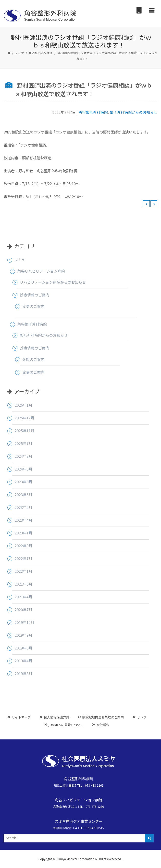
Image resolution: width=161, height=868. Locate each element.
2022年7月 (24, 558)
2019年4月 (24, 661)
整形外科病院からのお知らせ (133, 112)
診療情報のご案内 (35, 295)
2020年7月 (24, 610)
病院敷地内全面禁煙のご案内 (103, 717)
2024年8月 (24, 456)
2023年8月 (24, 482)
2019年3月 (24, 673)
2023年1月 (24, 533)
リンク (142, 717)
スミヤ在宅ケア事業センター (79, 821)
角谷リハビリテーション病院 (41, 271)
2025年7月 (24, 443)
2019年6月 (24, 648)
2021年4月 (24, 597)
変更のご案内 (34, 306)
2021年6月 (24, 584)
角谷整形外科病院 (41, 53)
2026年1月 (24, 405)
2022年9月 (24, 546)
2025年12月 (25, 418)
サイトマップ (21, 717)
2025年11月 (25, 431)
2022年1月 (24, 571)
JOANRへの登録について (66, 725)
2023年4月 (24, 520)
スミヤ (20, 53)
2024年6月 (24, 469)
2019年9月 (24, 635)
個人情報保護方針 (57, 717)
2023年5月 (24, 507)
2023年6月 (24, 494)
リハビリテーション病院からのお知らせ (53, 282)
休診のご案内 (34, 359)
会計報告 (103, 725)
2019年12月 (25, 622)
